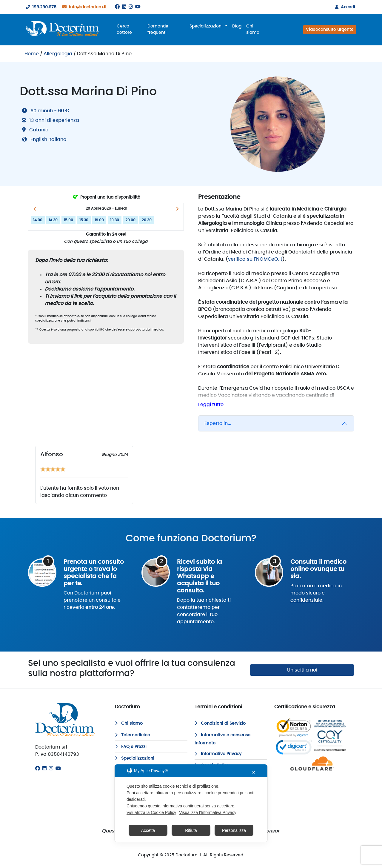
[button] (35, 209)
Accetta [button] (148, 830)
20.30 (147, 220)
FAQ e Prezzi (131, 747)
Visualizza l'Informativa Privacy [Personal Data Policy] (208, 812)
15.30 (84, 220)
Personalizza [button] (234, 830)
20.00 (130, 220)
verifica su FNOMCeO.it (255, 259)
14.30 (53, 220)
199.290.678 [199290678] (40, 7)
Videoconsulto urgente (330, 30)
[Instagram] (131, 7)
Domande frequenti (158, 29)
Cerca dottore (124, 29)
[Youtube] (138, 7)
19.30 (115, 220)
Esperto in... (218, 423)
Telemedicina (133, 735)
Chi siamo (253, 29)
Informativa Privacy (218, 754)
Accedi (344, 7)
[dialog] (191, 803)
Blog (237, 26)
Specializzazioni (135, 758)
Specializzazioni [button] (207, 26)
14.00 (38, 220)
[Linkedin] (124, 7)
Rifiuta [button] (191, 830)
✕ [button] (254, 772)
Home (32, 54)
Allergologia (58, 54)
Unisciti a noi (302, 670)
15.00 (68, 220)
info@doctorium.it (83, 7)
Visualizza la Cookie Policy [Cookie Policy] (151, 812)
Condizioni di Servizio (220, 723)
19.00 (99, 220)
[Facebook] (117, 7)
